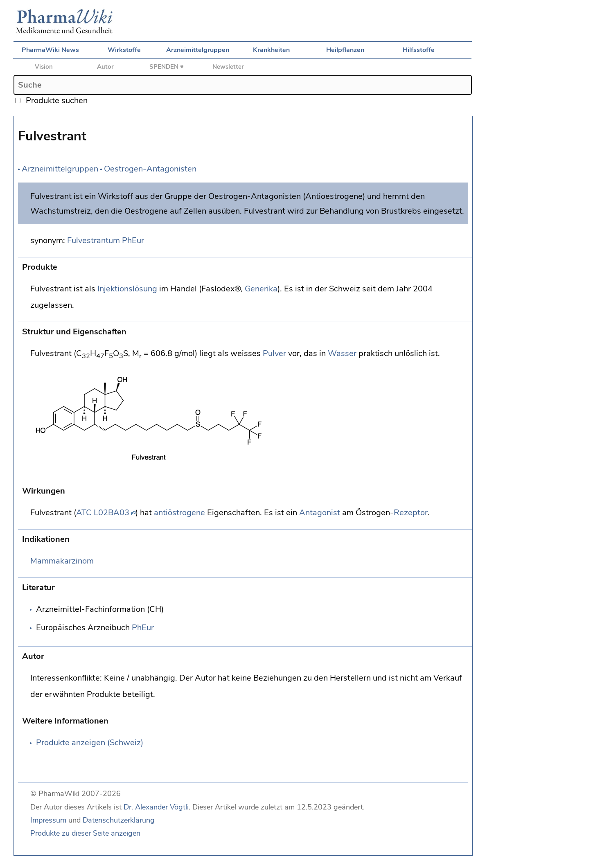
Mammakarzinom (62, 561)
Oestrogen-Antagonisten (150, 169)
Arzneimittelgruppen (198, 50)
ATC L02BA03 (103, 513)
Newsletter (228, 67)
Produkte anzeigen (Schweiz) (90, 743)
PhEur (133, 240)
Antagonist (320, 513)
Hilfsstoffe (419, 50)
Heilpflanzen (345, 50)
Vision (44, 67)
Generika (261, 289)
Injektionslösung (127, 289)
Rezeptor (411, 513)
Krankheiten (271, 50)
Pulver (274, 353)
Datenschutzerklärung (119, 820)
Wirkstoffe (124, 50)
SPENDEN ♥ (167, 67)
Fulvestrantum (94, 240)
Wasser (342, 353)
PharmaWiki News (50, 50)
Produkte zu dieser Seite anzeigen (85, 833)
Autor (105, 67)
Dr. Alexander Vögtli (156, 807)
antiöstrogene (179, 513)
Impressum (48, 820)
